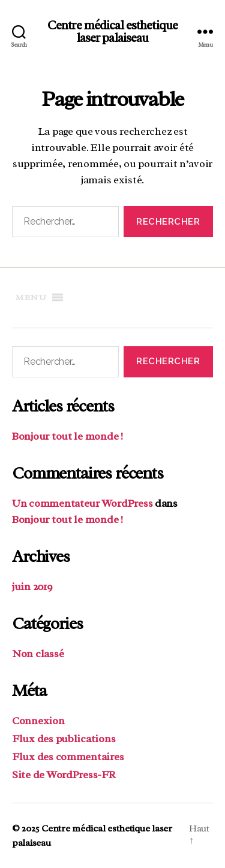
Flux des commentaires (68, 757)
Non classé (38, 654)
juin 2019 (32, 586)
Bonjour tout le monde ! (67, 436)
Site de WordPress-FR (64, 775)
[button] (31, 298)
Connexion (38, 721)
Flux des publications (64, 739)
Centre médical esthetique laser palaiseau (112, 32)
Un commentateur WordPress (82, 503)
